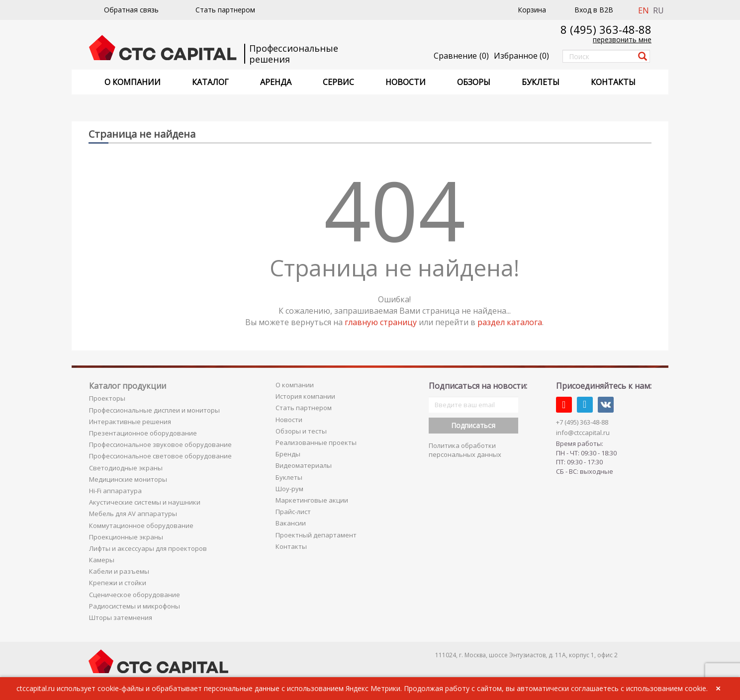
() (521, 56)
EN (644, 10)
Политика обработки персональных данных (465, 450)
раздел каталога (510, 322)
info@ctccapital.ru (583, 433)
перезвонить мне (622, 40)
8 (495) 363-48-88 (606, 29)
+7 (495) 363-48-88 (582, 422)
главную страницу (381, 322)
